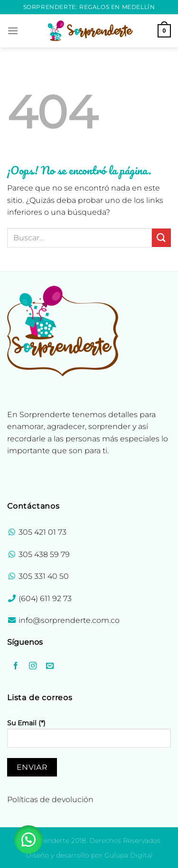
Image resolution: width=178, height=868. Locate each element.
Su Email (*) (89, 737)
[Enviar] (161, 238)
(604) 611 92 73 (44, 598)
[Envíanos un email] (50, 666)
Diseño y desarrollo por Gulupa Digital (89, 855)
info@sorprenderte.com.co (69, 620)
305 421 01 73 (42, 532)
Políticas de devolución (50, 799)
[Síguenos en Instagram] (33, 666)
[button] (28, 840)
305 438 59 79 (44, 554)
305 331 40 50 (44, 576)
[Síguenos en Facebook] (16, 666)
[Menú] (13, 31)
